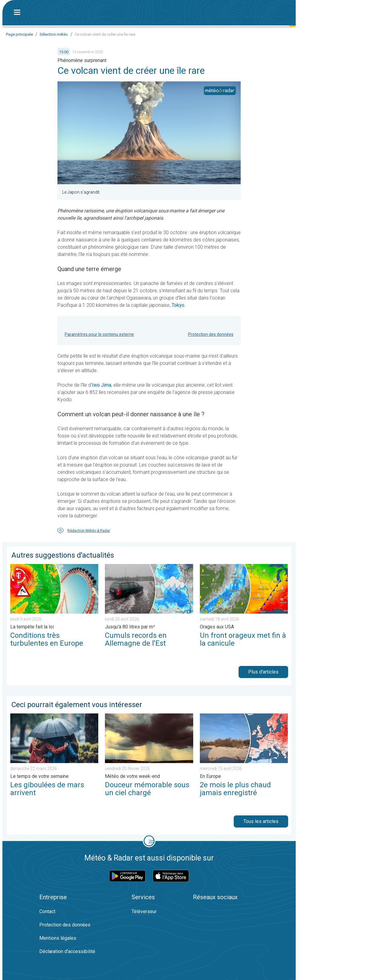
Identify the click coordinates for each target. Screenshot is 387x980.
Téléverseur (144, 911)
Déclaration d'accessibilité (67, 951)
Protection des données (211, 334)
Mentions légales (58, 938)
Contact (47, 911)
